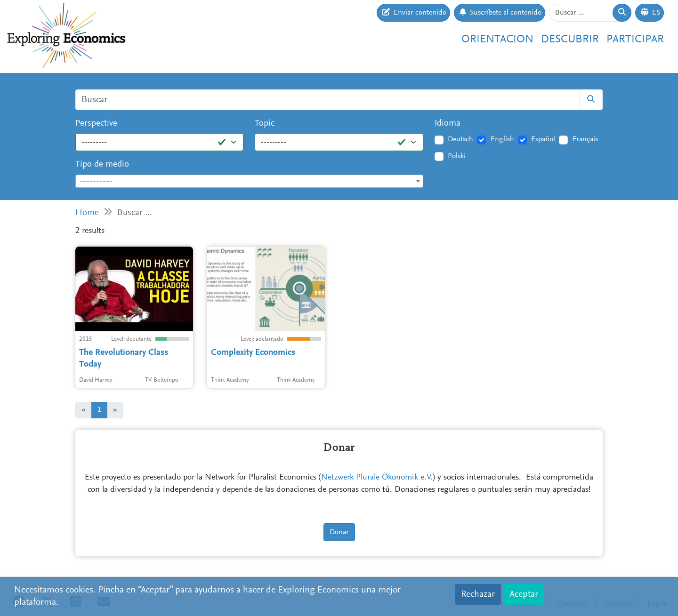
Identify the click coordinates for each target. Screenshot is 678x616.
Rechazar (478, 594)
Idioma (448, 124)
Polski (457, 156)
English (502, 139)
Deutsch (460, 139)
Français (585, 139)
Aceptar (524, 594)
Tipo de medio (102, 164)
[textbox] (249, 182)
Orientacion (497, 40)
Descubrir (570, 40)
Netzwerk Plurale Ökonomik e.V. (377, 478)
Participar (635, 40)
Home (87, 213)
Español (543, 139)
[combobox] (249, 181)
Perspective (96, 124)
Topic (265, 124)
